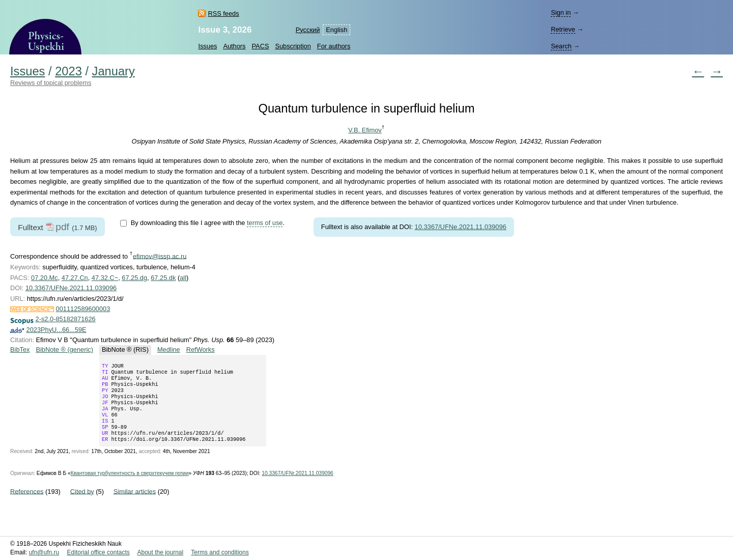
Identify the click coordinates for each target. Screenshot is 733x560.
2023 (68, 71)
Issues (207, 46)
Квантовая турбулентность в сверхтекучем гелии (130, 486)
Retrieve (563, 29)
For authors (334, 46)
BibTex (20, 349)
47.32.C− (105, 278)
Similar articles (135, 504)
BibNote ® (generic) (64, 349)
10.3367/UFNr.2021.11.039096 (298, 486)
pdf (62, 227)
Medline (169, 349)
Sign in (561, 12)
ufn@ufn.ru (44, 552)
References (27, 504)
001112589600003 (83, 309)
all (183, 278)
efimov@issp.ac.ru (160, 256)
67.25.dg (134, 278)
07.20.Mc (45, 278)
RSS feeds (223, 13)
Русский (308, 30)
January (114, 71)
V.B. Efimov (365, 130)
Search (561, 46)
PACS (261, 46)
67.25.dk (163, 278)
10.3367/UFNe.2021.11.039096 (461, 227)
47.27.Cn (75, 278)
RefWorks (201, 349)
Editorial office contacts (98, 552)
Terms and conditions (220, 552)
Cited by (82, 504)
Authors (234, 46)
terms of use (265, 223)
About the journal (160, 552)
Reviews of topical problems (51, 83)
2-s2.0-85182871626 (66, 319)
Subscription (293, 46)
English (336, 30)
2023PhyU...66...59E (57, 330)
